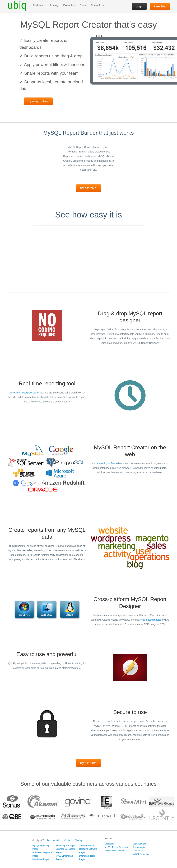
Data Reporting (140, 844)
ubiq (17, 5)
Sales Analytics (140, 847)
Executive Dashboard (115, 851)
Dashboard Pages (41, 859)
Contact (68, 840)
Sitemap (78, 840)
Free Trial (160, 6)
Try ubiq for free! (38, 101)
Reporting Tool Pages (66, 846)
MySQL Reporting (141, 854)
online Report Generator (26, 393)
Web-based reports (151, 620)
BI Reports (110, 844)
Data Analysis (139, 851)
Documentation (54, 840)
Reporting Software (107, 463)
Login (139, 6)
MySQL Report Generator (117, 847)
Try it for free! (88, 188)
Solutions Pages (87, 846)
